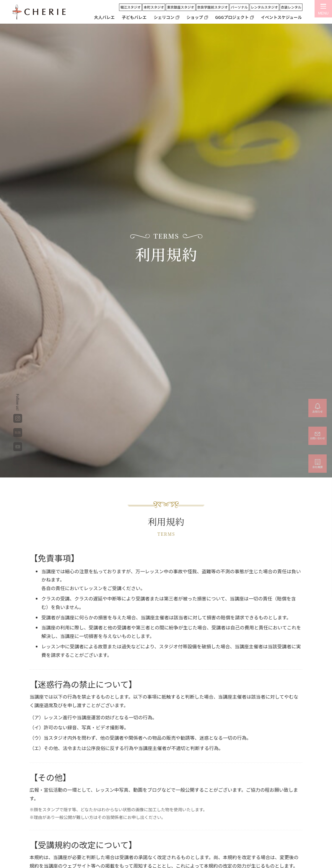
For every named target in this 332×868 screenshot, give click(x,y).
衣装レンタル (291, 7)
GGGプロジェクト (232, 17)
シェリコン (164, 17)
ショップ (195, 17)
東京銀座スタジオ (180, 7)
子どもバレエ (134, 17)
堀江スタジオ (130, 7)
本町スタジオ (154, 7)
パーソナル (239, 7)
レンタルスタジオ (264, 7)
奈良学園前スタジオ (213, 7)
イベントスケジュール (281, 17)
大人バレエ (104, 17)
